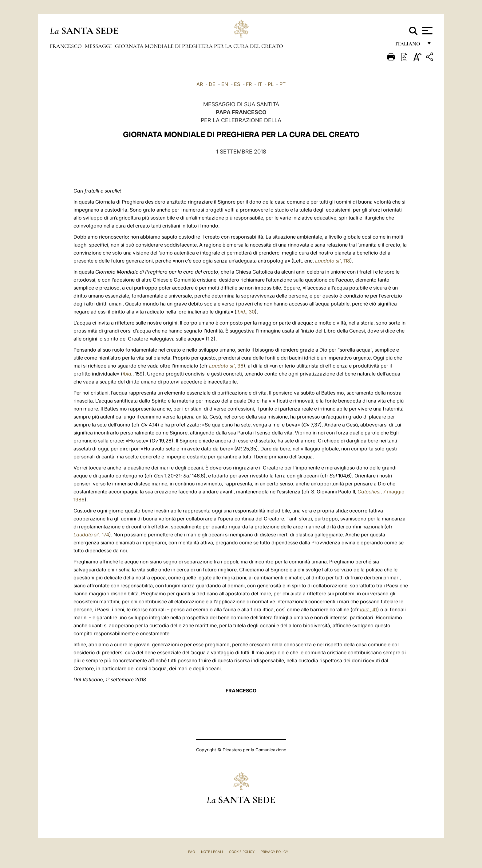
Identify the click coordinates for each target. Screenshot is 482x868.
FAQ (192, 852)
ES (237, 84)
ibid (127, 374)
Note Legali (212, 852)
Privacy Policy (274, 852)
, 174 (91, 535)
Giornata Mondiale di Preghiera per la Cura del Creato (199, 46)
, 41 (369, 609)
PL (271, 84)
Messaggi (99, 46)
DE (212, 84)
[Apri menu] (427, 31)
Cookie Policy (242, 852)
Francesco (66, 46)
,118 (333, 261)
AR (200, 84)
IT (260, 84)
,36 (226, 366)
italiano (409, 45)
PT (282, 84)
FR (249, 84)
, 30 (246, 312)
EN (225, 84)
